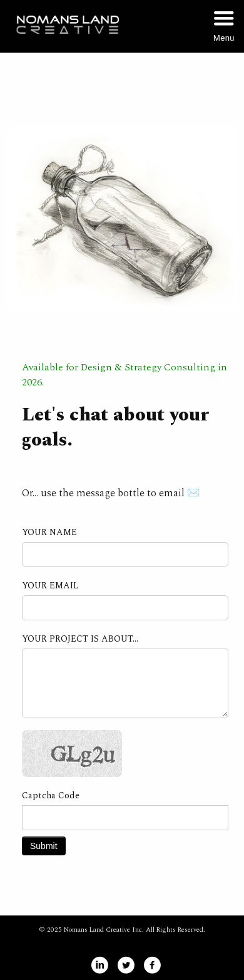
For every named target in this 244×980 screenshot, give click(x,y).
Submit (44, 846)
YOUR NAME (49, 533)
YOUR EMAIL (50, 586)
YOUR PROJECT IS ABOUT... (80, 639)
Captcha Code (51, 796)
